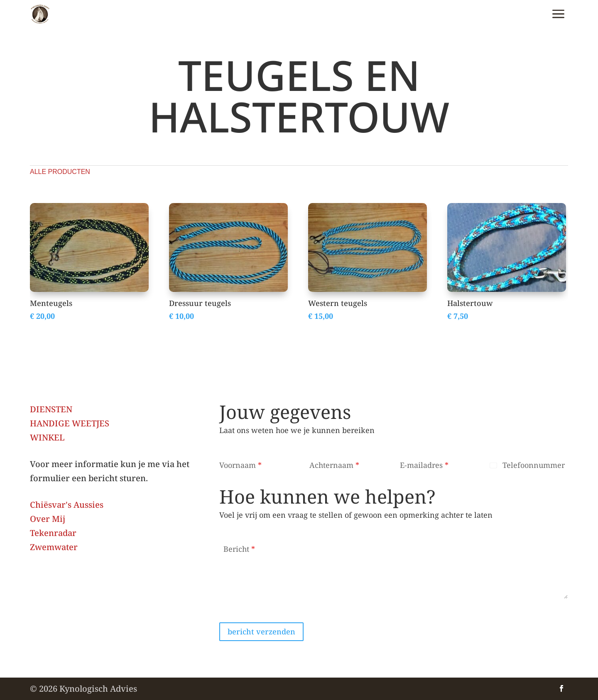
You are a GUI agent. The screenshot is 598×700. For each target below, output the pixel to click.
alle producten (60, 172)
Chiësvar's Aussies (67, 505)
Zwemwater (54, 547)
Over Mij (48, 519)
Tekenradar (53, 533)
